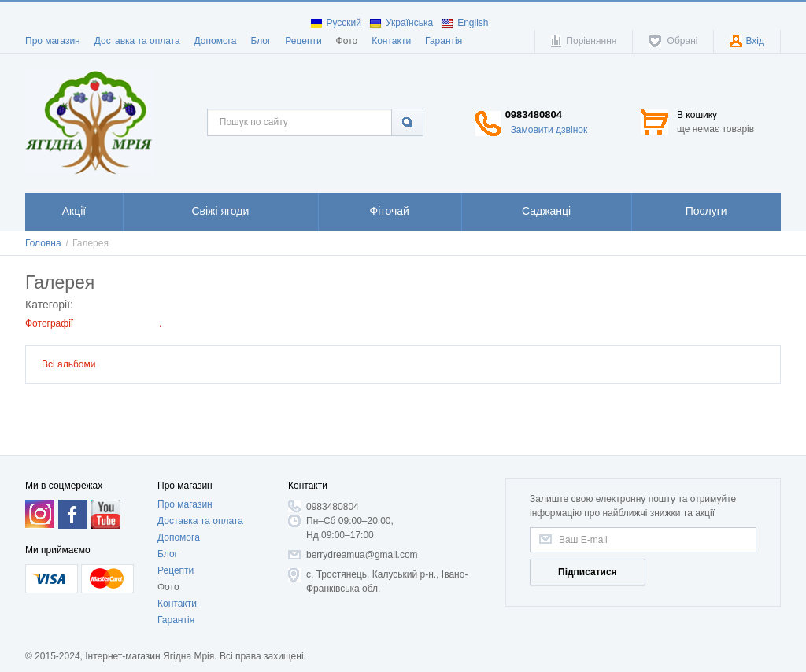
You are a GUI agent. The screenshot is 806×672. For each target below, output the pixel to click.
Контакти (391, 41)
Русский (336, 23)
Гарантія (444, 41)
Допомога (216, 41)
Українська (401, 23)
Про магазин (53, 41)
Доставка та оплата (137, 41)
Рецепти (303, 41)
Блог (261, 41)
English (464, 23)
